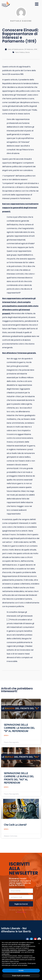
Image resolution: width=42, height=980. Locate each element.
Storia (27, 52)
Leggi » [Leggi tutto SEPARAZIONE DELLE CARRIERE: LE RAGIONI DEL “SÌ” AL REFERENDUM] (6, 735)
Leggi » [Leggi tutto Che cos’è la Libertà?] (6, 829)
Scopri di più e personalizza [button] (21, 976)
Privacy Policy (22, 912)
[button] (39, 943)
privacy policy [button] (25, 944)
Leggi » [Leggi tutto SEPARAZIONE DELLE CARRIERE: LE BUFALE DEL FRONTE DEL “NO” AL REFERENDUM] (6, 787)
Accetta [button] (21, 971)
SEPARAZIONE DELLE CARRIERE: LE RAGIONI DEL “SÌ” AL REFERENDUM (19, 728)
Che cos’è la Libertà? (15, 825)
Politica (22, 52)
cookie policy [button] (6, 954)
